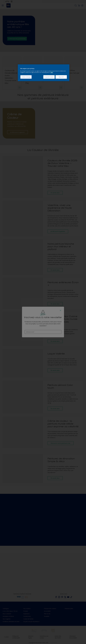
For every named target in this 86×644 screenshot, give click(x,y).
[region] (44, 73)
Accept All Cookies (49, 77)
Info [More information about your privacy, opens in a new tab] (52, 72)
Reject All (61, 77)
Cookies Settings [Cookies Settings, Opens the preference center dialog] (26, 77)
